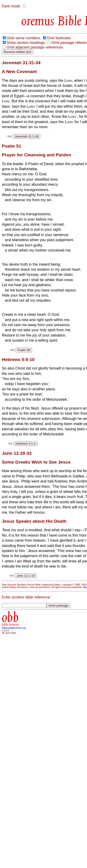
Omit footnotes (59, 38)
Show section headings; (26, 43)
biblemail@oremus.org (14, 628)
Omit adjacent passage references (35, 47)
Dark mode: (11, 6)
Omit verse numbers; (24, 38)
